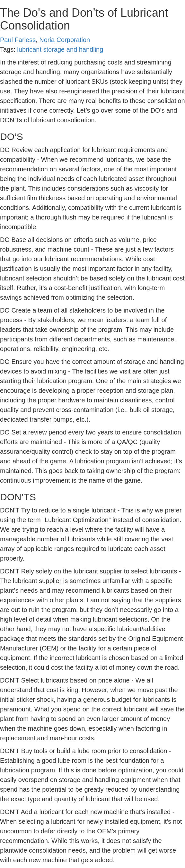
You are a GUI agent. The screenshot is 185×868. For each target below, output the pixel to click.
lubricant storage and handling (60, 49)
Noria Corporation (65, 40)
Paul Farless (18, 40)
